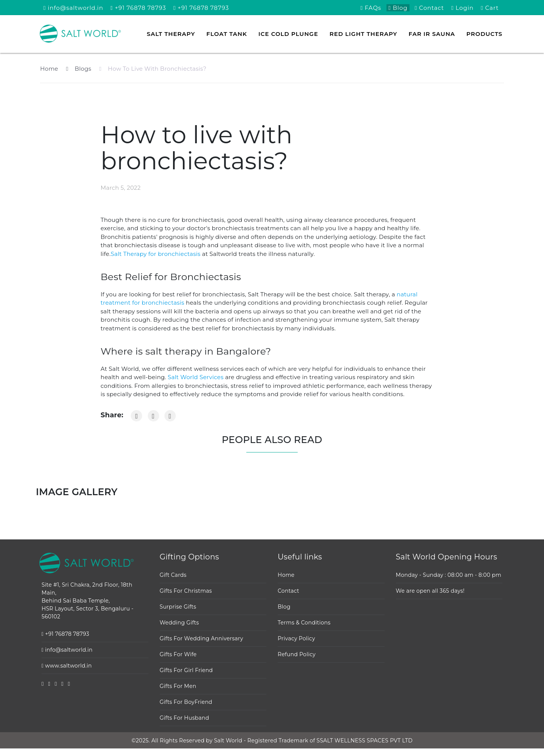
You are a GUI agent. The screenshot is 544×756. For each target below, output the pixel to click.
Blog (398, 8)
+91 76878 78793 (138, 8)
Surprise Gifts (178, 607)
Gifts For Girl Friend (186, 670)
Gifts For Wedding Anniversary (202, 638)
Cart (490, 8)
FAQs (371, 8)
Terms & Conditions (304, 623)
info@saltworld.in (73, 8)
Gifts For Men (178, 686)
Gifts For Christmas (186, 591)
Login (463, 8)
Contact (430, 8)
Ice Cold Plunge (288, 34)
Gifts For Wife (178, 654)
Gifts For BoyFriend (186, 702)
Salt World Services (196, 377)
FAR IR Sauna (432, 34)
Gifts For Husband (185, 718)
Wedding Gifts (179, 623)
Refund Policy (297, 654)
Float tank (227, 34)
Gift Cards (173, 575)
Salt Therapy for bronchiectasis (156, 254)
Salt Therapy (171, 34)
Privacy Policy (296, 638)
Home (49, 69)
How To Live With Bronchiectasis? (153, 69)
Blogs (79, 69)
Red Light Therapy (363, 34)
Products (484, 34)
